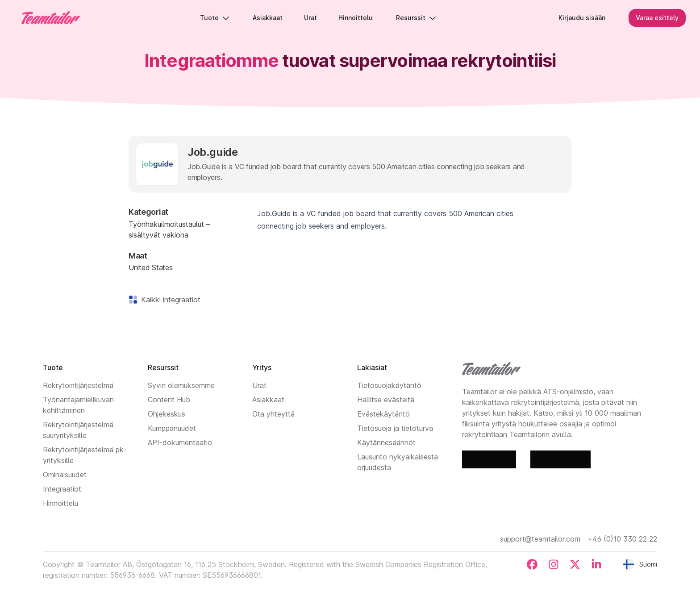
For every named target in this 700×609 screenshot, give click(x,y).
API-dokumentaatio (180, 442)
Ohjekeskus (167, 414)
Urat (259, 385)
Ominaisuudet (65, 475)
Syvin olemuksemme (181, 385)
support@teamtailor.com (540, 539)
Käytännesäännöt (386, 442)
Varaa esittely (657, 18)
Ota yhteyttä (273, 414)
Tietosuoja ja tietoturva (395, 428)
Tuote (215, 18)
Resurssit (417, 18)
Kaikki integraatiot (169, 300)
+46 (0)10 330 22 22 (622, 539)
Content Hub (169, 400)
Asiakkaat (268, 400)
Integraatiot (62, 489)
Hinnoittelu (60, 503)
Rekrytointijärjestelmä (78, 385)
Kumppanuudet (172, 428)
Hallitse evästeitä (386, 400)
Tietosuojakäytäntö (389, 385)
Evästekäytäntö (383, 414)
